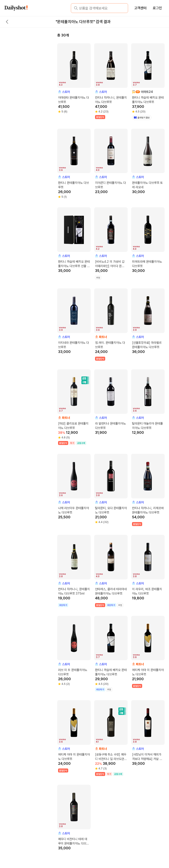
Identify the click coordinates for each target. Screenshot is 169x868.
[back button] (7, 22)
